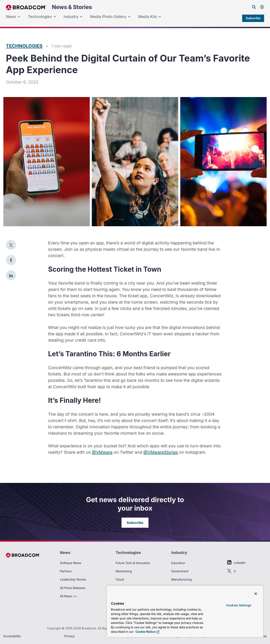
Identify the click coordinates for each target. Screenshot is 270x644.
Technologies (42, 17)
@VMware (102, 452)
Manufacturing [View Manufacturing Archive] (181, 579)
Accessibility (12, 636)
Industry (73, 17)
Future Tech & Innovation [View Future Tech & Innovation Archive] (133, 563)
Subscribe (253, 18)
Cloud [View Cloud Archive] (120, 579)
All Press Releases (73, 588)
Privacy (70, 636)
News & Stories (49, 7)
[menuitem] (13, 17)
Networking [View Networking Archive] (124, 571)
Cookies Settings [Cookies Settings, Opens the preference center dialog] (239, 605)
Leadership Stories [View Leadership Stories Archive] (73, 579)
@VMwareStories (161, 452)
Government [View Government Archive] (180, 571)
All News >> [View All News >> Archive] (68, 596)
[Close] (256, 594)
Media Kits (150, 17)
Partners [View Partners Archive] (66, 571)
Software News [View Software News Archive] (71, 563)
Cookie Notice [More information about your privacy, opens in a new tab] (145, 632)
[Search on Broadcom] (254, 7)
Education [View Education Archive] (178, 563)
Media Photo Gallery (110, 17)
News (13, 17)
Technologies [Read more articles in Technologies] (24, 46)
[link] (11, 245)
